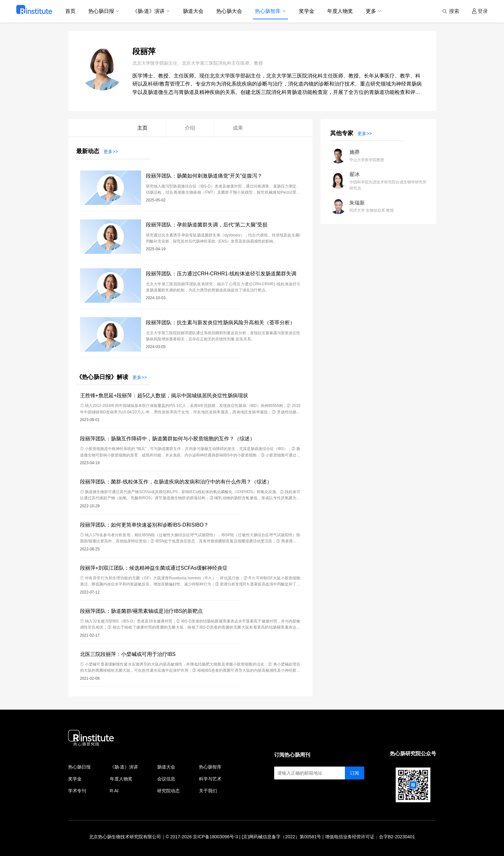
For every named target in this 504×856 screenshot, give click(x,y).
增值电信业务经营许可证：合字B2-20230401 (370, 837)
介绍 (190, 128)
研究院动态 (168, 791)
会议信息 (166, 779)
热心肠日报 (79, 767)
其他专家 (342, 133)
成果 (238, 128)
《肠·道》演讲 (124, 767)
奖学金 (75, 779)
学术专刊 (77, 791)
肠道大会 (166, 767)
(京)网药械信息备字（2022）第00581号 (281, 837)
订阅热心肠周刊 (292, 755)
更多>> (111, 152)
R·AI (114, 791)
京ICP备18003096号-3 (215, 837)
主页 (142, 128)
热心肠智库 (210, 767)
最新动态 (88, 151)
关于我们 (208, 791)
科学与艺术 (210, 779)
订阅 (355, 773)
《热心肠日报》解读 (102, 377)
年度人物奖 (121, 779)
